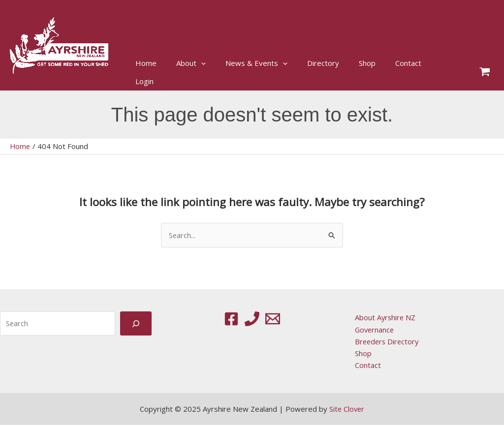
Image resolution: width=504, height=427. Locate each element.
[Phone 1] (252, 319)
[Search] (136, 324)
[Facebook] (231, 319)
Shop (361, 354)
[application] (201, 63)
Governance (373, 330)
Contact (365, 366)
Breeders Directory (386, 342)
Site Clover (347, 411)
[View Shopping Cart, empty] (485, 73)
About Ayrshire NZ (383, 318)
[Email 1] (273, 319)
